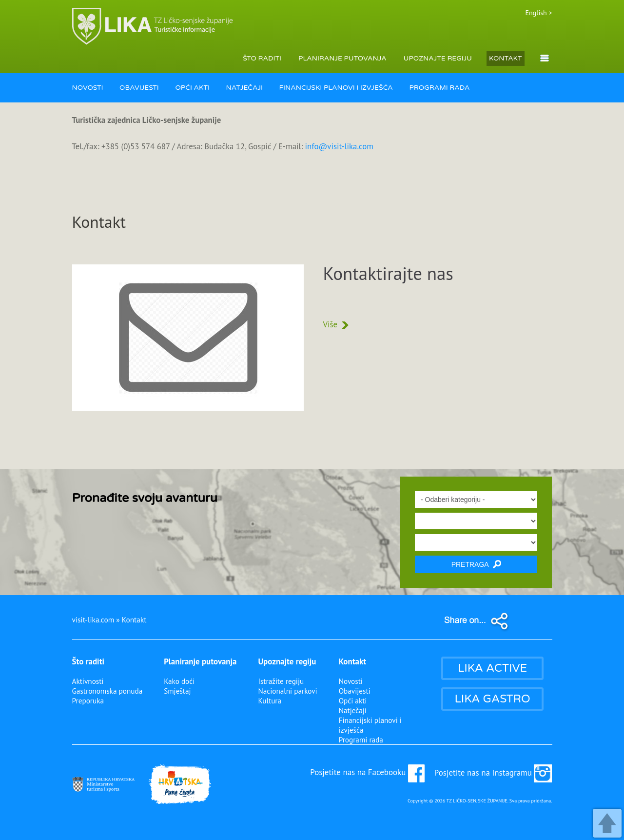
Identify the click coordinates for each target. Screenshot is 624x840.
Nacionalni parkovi (287, 691)
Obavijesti (355, 691)
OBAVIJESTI (139, 88)
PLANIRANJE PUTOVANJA (342, 58)
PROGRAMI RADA (439, 88)
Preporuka (88, 700)
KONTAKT (506, 58)
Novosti (351, 681)
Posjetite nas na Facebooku (367, 772)
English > (539, 13)
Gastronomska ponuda (107, 691)
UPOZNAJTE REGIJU (438, 58)
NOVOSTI (88, 88)
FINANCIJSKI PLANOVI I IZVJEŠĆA (336, 88)
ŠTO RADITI (262, 58)
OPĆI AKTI (192, 88)
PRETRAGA (476, 564)
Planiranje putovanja (200, 661)
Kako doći (179, 681)
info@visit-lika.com (339, 146)
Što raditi (88, 661)
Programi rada (361, 740)
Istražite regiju (281, 681)
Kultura (270, 700)
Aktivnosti (88, 681)
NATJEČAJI (244, 88)
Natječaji (353, 710)
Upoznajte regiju (287, 661)
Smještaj (177, 691)
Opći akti (353, 700)
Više (336, 324)
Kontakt (353, 661)
